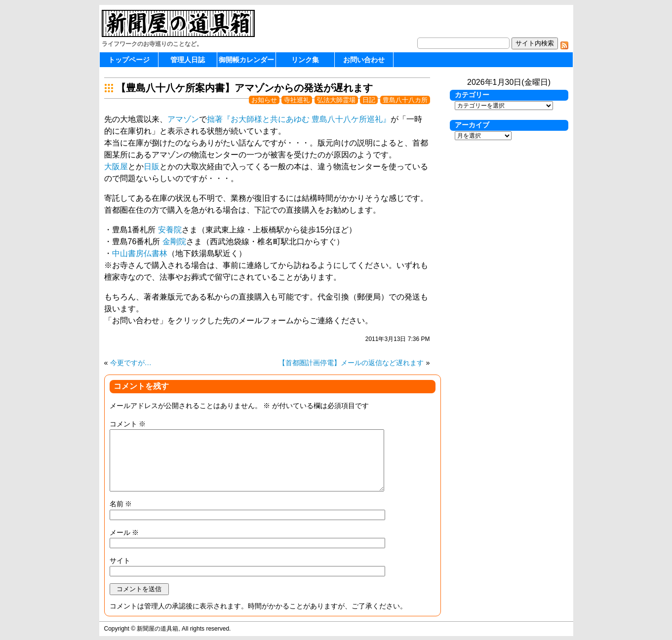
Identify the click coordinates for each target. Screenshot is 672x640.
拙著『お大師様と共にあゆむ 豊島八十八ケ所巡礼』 (299, 119)
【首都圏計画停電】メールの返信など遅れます (351, 363)
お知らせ (264, 100)
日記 (369, 100)
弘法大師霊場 (336, 100)
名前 (121, 504)
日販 (152, 167)
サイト (120, 561)
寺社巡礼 (297, 100)
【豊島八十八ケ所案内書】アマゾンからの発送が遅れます (244, 88)
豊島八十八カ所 (405, 100)
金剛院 (174, 242)
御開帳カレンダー (246, 60)
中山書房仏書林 (140, 253)
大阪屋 (116, 167)
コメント (128, 424)
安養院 (170, 230)
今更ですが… (131, 363)
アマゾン (183, 119)
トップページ (129, 60)
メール (124, 532)
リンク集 (305, 60)
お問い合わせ (364, 60)
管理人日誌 (188, 60)
